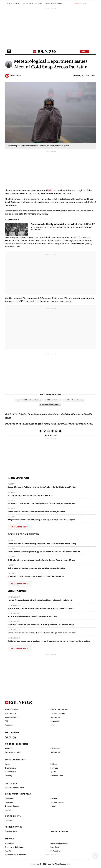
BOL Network (55, 748)
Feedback (9, 725)
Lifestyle (54, 798)
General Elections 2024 (14, 788)
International (10, 772)
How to (8, 810)
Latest (8, 764)
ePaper (53, 725)
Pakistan (11, 484)
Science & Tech (57, 776)
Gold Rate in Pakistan (59, 831)
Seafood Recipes (57, 802)
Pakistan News (26, 414)
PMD (49, 190)
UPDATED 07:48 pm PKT (53, 4)
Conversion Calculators (15, 847)
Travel (53, 806)
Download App (80, 3)
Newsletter (55, 721)
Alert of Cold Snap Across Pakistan (29, 400)
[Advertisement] (50, 861)
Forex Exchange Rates (59, 843)
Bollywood (9, 798)
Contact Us (55, 717)
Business (12, 492)
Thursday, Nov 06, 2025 (32, 4)
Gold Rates (10, 843)
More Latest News (20, 527)
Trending (9, 776)
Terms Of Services (58, 713)
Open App (85, 51)
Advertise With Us (12, 717)
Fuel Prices (9, 851)
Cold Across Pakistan (53, 400)
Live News (9, 821)
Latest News (66, 414)
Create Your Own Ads (59, 709)
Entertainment (14, 597)
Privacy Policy (10, 713)
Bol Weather (55, 851)
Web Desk (16, 76)
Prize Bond (55, 847)
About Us (9, 748)
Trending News (11, 831)
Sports (53, 772)
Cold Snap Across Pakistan (74, 400)
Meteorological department (50, 404)
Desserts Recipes (12, 806)
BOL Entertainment (13, 752)
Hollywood (9, 802)
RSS (7, 721)
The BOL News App (25, 424)
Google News (86, 424)
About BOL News (12, 709)
